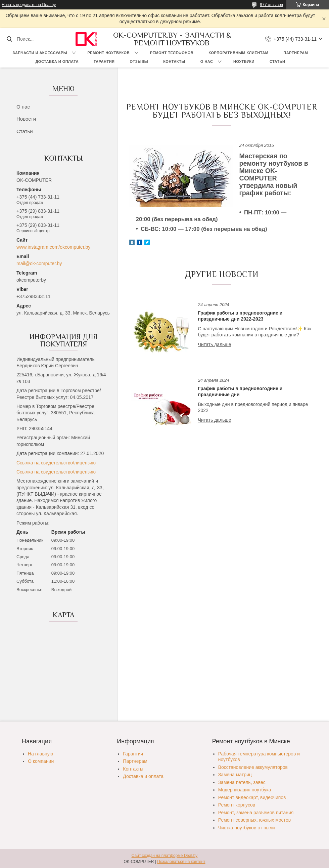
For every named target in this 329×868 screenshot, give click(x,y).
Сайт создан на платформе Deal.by (165, 856)
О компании (41, 761)
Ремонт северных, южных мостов (254, 820)
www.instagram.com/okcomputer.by (53, 247)
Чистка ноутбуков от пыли (247, 828)
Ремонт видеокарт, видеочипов (252, 797)
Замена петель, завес (242, 782)
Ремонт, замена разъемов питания (256, 813)
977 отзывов (271, 5)
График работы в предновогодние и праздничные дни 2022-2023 (240, 316)
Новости (26, 119)
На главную (40, 754)
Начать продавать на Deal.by (29, 5)
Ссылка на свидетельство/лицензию (56, 463)
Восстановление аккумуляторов (253, 767)
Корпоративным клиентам (238, 53)
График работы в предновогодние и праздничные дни (240, 391)
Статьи (277, 61)
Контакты (174, 61)
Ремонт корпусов (237, 805)
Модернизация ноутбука (245, 790)
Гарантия (104, 61)
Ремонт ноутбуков (109, 53)
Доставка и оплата (57, 61)
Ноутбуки (244, 61)
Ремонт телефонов (172, 53)
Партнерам (296, 53)
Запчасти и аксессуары (40, 53)
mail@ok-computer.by (39, 263)
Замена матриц (235, 775)
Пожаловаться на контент (181, 862)
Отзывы (139, 61)
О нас (207, 61)
